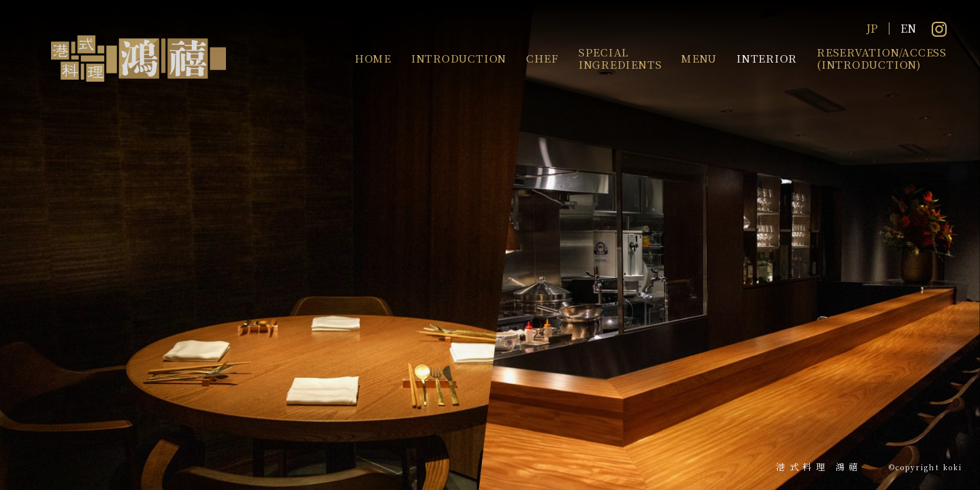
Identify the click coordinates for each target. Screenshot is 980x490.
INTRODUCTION (459, 58)
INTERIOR (767, 58)
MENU (699, 58)
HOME (373, 58)
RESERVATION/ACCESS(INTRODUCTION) (882, 58)
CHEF (542, 58)
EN (908, 29)
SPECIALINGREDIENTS (620, 58)
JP (872, 29)
